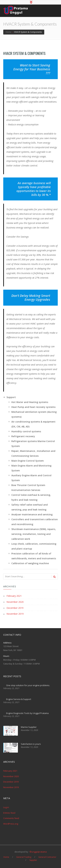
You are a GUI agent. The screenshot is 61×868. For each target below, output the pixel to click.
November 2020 (15, 602)
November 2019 (15, 614)
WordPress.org (11, 824)
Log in (6, 807)
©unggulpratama (38, 852)
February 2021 (14, 596)
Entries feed (9, 813)
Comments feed (11, 818)
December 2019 (15, 608)
